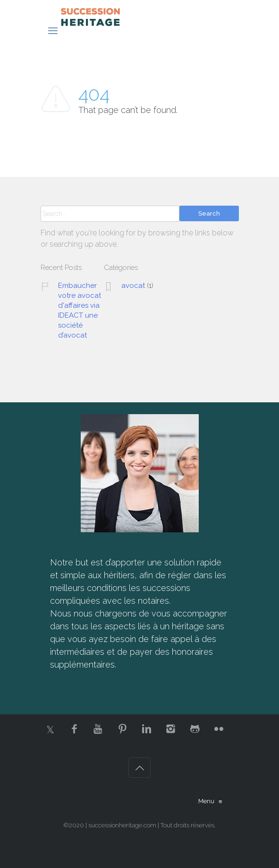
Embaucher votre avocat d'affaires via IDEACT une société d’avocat (80, 310)
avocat (133, 286)
